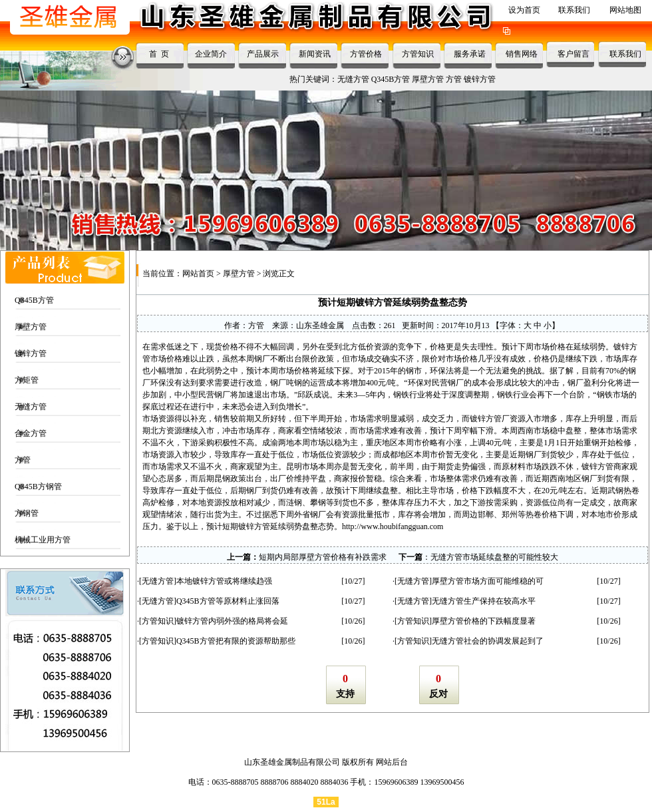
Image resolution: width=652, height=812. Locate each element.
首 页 (159, 54)
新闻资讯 (315, 54)
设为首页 (524, 10)
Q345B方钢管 (38, 487)
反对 (438, 694)
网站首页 (198, 274)
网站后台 (392, 762)
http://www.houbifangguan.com (393, 526)
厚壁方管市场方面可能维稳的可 (488, 581)
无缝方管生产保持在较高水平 (484, 601)
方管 (454, 79)
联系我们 (574, 10)
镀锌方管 (480, 79)
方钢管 (27, 513)
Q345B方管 (391, 79)
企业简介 (211, 54)
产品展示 (263, 54)
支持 (345, 694)
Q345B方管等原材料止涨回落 (228, 601)
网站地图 (625, 10)
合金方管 (31, 433)
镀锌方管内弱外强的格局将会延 (232, 621)
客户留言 (573, 54)
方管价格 (366, 54)
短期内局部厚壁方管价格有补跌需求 (323, 557)
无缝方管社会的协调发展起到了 (488, 641)
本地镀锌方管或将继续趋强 (224, 581)
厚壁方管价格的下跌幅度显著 (484, 621)
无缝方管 (353, 79)
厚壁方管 (428, 79)
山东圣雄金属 (320, 325)
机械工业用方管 (43, 540)
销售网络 (522, 54)
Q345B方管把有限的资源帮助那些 (236, 641)
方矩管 (27, 380)
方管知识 (418, 54)
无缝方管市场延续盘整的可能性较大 (494, 557)
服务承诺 (470, 54)
